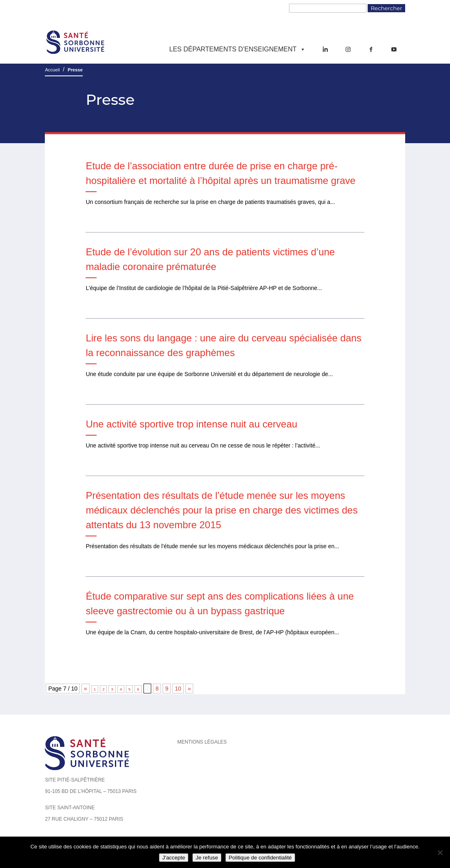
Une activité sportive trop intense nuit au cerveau (191, 424)
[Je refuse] (440, 852)
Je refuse (207, 858)
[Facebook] (371, 49)
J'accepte (174, 858)
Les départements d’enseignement (237, 49)
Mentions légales (202, 742)
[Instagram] (348, 49)
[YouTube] (394, 49)
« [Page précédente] (86, 689)
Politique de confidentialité (260, 858)
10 (178, 689)
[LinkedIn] (325, 49)
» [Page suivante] (190, 689)
